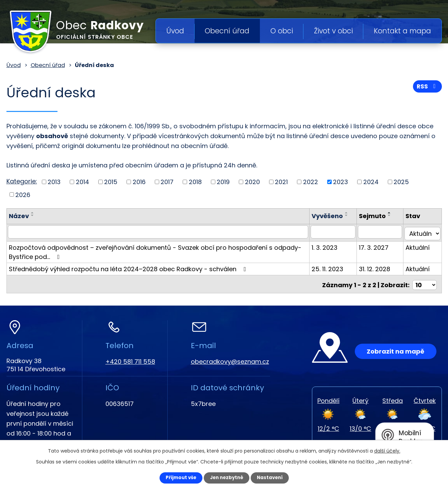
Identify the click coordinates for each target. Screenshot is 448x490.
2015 (111, 182)
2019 (223, 182)
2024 (371, 182)
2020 (252, 182)
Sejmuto (377, 216)
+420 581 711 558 (130, 358)
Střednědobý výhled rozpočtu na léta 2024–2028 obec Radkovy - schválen (129, 267)
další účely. (387, 450)
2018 (195, 182)
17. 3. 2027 (378, 246)
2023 (341, 182)
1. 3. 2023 (332, 246)
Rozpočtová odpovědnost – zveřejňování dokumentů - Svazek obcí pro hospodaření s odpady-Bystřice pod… (155, 250)
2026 (23, 194)
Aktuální (420, 246)
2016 (139, 182)
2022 (311, 182)
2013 (54, 182)
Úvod (175, 31)
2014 (82, 182)
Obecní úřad (227, 31)
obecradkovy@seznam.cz (230, 358)
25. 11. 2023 (335, 267)
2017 (167, 182)
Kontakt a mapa (402, 31)
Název (19, 216)
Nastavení (274, 477)
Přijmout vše (177, 477)
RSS (427, 88)
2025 (401, 182)
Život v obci (333, 31)
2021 (281, 182)
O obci (282, 31)
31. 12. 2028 (379, 267)
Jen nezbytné (227, 477)
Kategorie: (22, 181)
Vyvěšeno (334, 216)
